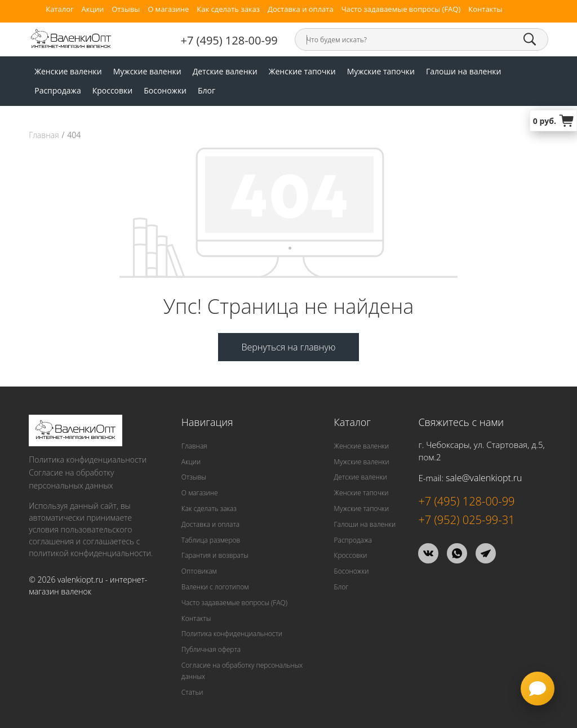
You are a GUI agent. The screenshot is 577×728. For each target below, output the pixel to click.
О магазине (168, 9)
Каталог (59, 9)
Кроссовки (113, 90)
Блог (207, 90)
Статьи (192, 692)
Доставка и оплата (301, 9)
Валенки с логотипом (215, 587)
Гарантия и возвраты (215, 555)
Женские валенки (68, 71)
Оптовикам (199, 571)
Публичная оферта (211, 649)
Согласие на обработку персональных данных (71, 479)
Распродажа (57, 90)
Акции (93, 9)
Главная (44, 135)
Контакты (485, 9)
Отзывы (126, 9)
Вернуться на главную (288, 347)
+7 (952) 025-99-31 (466, 520)
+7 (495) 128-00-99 (229, 40)
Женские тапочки (302, 71)
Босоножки (165, 90)
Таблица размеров (211, 540)
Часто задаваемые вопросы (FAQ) (401, 9)
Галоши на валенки (463, 71)
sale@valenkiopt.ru (484, 478)
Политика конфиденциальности (88, 460)
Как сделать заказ (228, 9)
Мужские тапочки (381, 71)
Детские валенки (225, 71)
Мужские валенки (147, 71)
